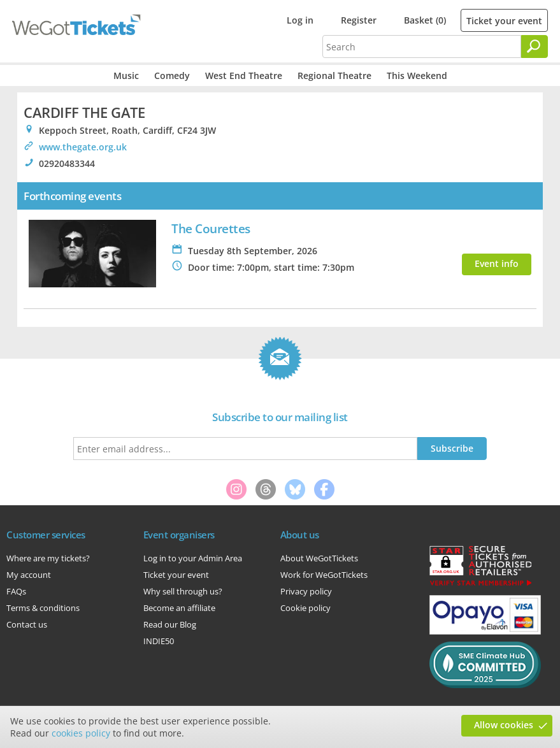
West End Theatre (244, 76)
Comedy (172, 76)
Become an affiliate (179, 608)
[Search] (535, 47)
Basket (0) (425, 20)
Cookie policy (305, 608)
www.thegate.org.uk (83, 147)
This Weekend (417, 76)
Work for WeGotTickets (324, 575)
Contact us (27, 624)
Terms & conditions (43, 608)
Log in (300, 20)
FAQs (16, 591)
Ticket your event (504, 21)
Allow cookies (504, 725)
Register (359, 20)
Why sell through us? (183, 591)
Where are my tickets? (48, 558)
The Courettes (211, 228)
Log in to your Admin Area (193, 558)
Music (126, 76)
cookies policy (81, 733)
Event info (497, 263)
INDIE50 (159, 641)
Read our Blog (170, 624)
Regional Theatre (334, 76)
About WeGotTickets (319, 558)
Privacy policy (306, 591)
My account (29, 575)
